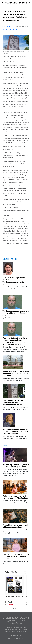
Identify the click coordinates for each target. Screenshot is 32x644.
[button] (2, 3)
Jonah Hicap (6, 26)
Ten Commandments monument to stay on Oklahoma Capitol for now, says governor (16, 431)
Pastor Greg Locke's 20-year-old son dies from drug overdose (16, 466)
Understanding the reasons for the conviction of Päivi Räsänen (15, 497)
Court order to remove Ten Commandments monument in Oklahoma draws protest (15, 402)
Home (4, 7)
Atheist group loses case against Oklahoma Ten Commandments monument (16, 373)
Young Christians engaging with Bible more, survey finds (16, 526)
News (10, 7)
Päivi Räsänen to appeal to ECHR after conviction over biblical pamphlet (16, 556)
